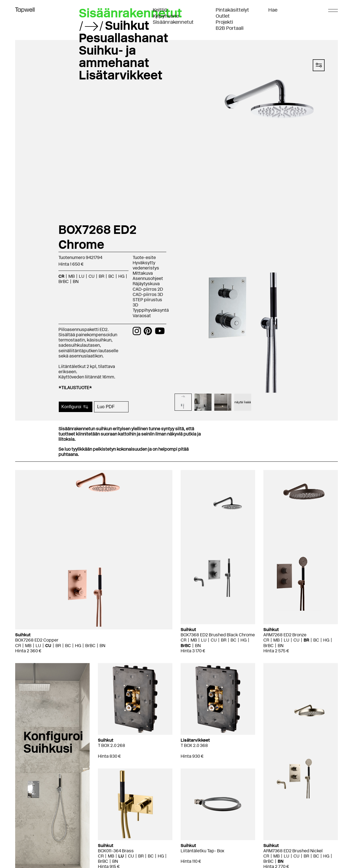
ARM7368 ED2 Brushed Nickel (293, 851)
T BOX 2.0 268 (112, 745)
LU (82, 276)
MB (72, 276)
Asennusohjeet (148, 278)
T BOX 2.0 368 (194, 745)
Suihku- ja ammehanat (114, 56)
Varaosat (142, 316)
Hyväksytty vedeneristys (146, 265)
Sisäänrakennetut (173, 22)
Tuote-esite (144, 257)
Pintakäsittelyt (232, 10)
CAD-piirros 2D (148, 289)
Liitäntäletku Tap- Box (202, 851)
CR (61, 276)
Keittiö (160, 10)
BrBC (64, 281)
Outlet (223, 16)
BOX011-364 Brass (116, 851)
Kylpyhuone (166, 16)
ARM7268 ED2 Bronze (285, 635)
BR (101, 276)
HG (121, 276)
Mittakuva (143, 273)
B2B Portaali (230, 28)
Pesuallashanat (124, 38)
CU (92, 276)
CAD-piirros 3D (148, 294)
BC (111, 276)
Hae (273, 10)
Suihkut (127, 25)
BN (76, 281)
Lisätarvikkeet (121, 75)
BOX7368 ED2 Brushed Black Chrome (218, 635)
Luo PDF (106, 407)
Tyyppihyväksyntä (151, 310)
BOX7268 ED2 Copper (37, 640)
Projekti (224, 22)
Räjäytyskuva (146, 284)
